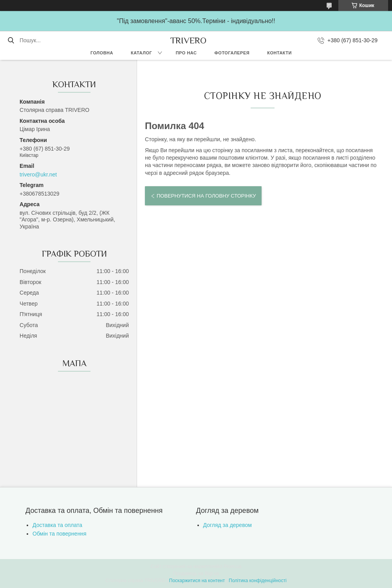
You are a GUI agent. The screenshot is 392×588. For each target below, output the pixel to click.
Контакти (279, 53)
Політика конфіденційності (258, 581)
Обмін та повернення (60, 534)
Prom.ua (232, 566)
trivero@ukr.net (38, 174)
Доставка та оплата (57, 525)
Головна (102, 53)
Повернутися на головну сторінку (206, 196)
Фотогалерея (232, 53)
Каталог (141, 53)
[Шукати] (11, 40)
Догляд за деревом (228, 525)
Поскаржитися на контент (197, 581)
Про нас (186, 53)
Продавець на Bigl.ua (196, 574)
